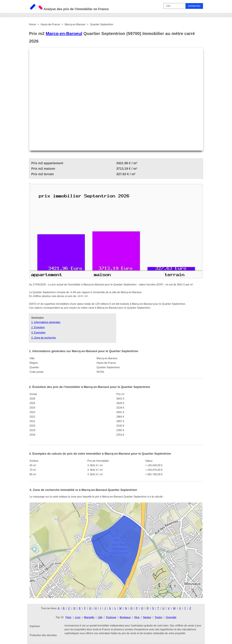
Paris (68, 617)
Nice (137, 617)
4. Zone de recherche (43, 338)
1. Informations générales (46, 322)
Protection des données (43, 635)
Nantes (147, 617)
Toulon (158, 617)
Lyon (78, 617)
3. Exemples (38, 333)
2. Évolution (38, 327)
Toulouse (111, 617)
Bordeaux (125, 617)
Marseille (89, 617)
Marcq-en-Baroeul (64, 34)
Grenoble (171, 617)
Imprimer (35, 626)
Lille (100, 617)
